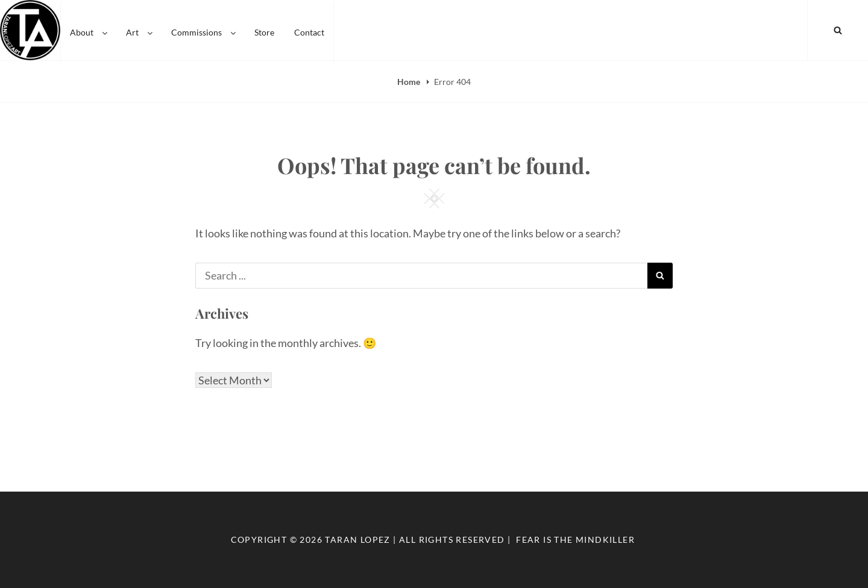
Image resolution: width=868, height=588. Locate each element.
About (90, 30)
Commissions (204, 30)
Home (410, 82)
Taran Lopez (357, 540)
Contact (309, 30)
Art (140, 30)
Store (264, 30)
